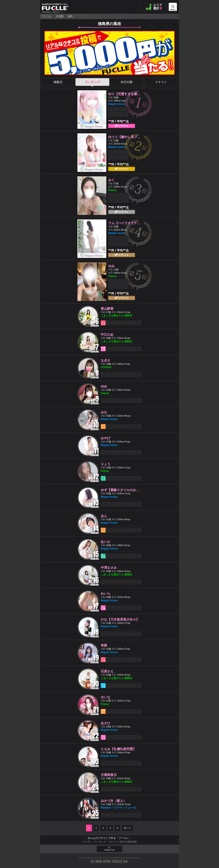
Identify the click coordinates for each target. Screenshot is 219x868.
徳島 (70, 16)
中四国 (60, 16)
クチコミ (161, 82)
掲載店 (58, 82)
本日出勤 (127, 82)
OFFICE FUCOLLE (113, 861)
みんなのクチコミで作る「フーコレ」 (109, 838)
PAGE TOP (109, 850)
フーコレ (47, 16)
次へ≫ (127, 828)
